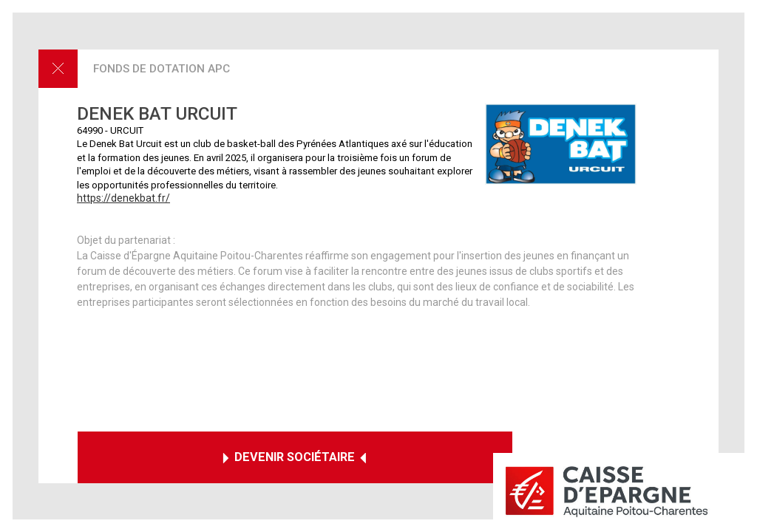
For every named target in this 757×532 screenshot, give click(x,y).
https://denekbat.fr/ (123, 198)
